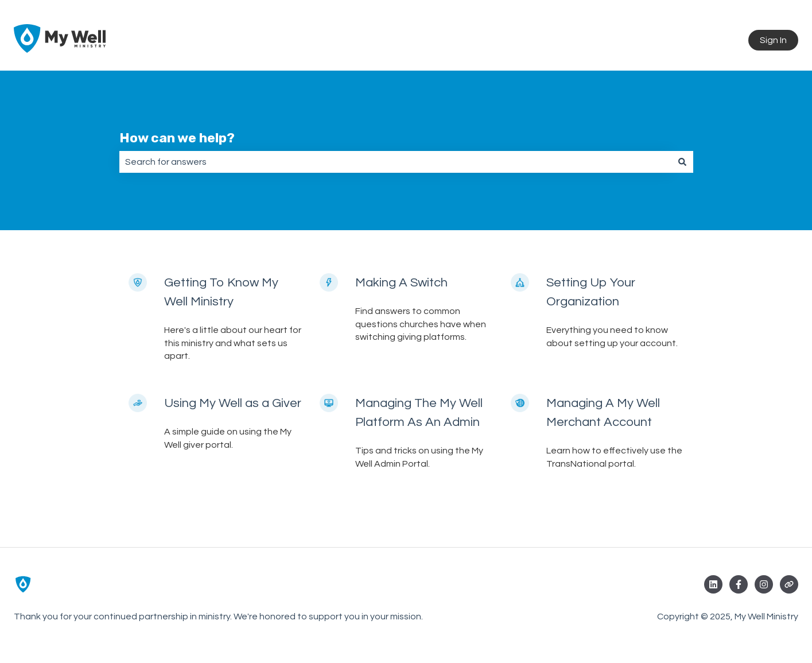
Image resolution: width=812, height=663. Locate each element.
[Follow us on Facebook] (739, 584)
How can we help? (177, 138)
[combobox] (395, 162)
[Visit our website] (789, 584)
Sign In (773, 40)
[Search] (682, 162)
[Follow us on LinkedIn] (713, 584)
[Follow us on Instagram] (764, 584)
